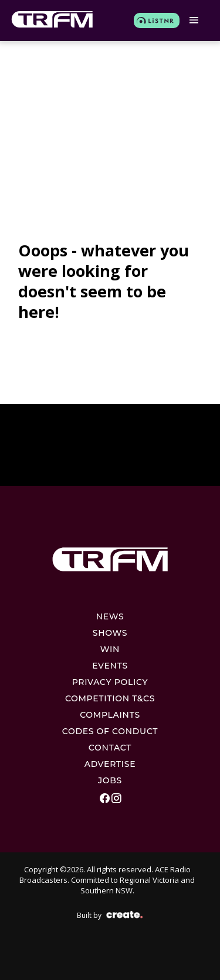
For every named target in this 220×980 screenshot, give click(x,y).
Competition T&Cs (110, 698)
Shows (110, 633)
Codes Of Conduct (110, 731)
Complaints (110, 715)
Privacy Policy (110, 682)
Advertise (110, 764)
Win (110, 649)
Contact (110, 748)
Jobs (110, 780)
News (110, 616)
